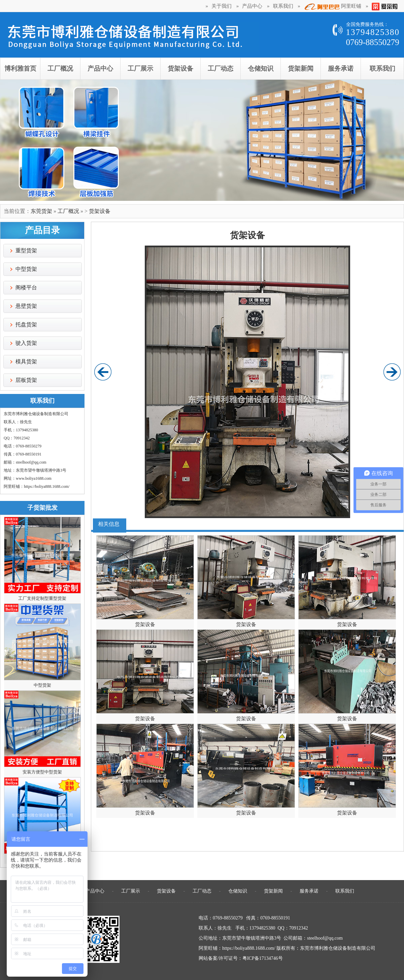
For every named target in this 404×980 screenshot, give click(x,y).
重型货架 (26, 250)
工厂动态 (202, 891)
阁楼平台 (26, 287)
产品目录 (42, 230)
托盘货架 (26, 324)
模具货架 (26, 361)
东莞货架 (41, 211)
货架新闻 (273, 891)
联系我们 (283, 6)
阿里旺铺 (332, 7)
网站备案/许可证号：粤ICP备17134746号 (241, 958)
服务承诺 (309, 891)
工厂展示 (131, 891)
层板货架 (26, 380)
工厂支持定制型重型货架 (42, 598)
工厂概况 (68, 211)
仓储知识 (238, 891)
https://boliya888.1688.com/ (47, 486)
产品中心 (252, 6)
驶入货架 (26, 343)
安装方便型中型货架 (42, 772)
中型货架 (26, 269)
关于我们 (222, 6)
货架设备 (100, 211)
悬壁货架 (26, 306)
